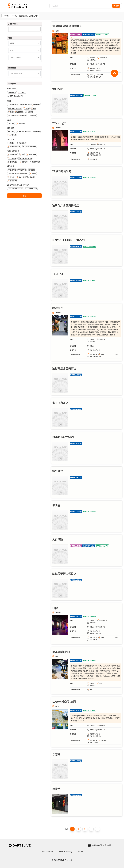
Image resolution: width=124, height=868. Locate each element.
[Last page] (97, 829)
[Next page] (91, 829)
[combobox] (24, 43)
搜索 (24, 196)
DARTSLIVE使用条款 (47, 852)
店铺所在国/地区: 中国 (102, 845)
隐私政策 (81, 852)
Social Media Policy (66, 852)
